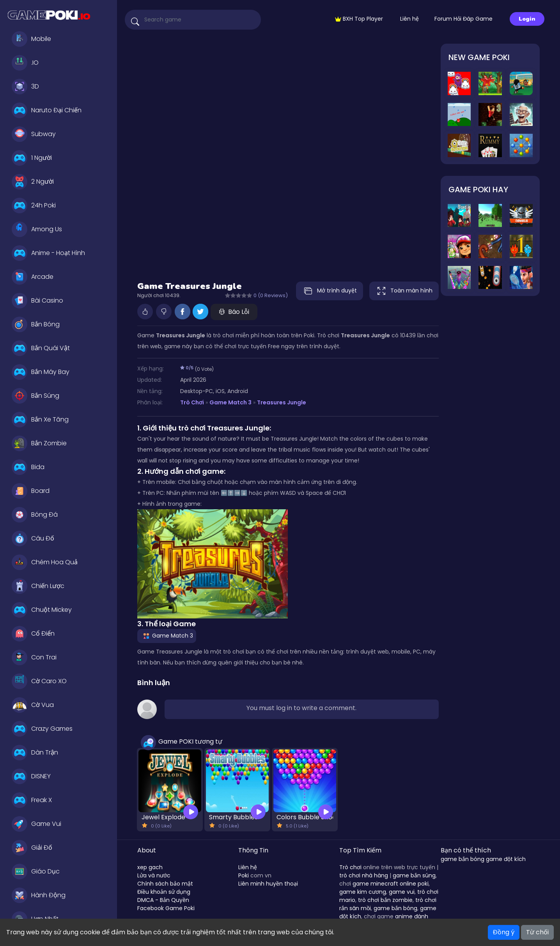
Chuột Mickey (42, 610)
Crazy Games (42, 729)
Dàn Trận (35, 753)
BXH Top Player (359, 19)
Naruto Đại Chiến (47, 110)
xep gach (150, 867)
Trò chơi (350, 867)
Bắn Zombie (39, 443)
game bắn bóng (395, 908)
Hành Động (39, 895)
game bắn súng (414, 875)
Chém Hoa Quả (45, 562)
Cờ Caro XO (39, 681)
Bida (28, 467)
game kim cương (363, 892)
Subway (34, 134)
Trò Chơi (192, 402)
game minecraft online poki (391, 884)
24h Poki (34, 205)
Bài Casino (37, 301)
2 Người (33, 182)
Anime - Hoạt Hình (48, 253)
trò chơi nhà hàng (364, 875)
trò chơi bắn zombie (385, 900)
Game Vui (36, 824)
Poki (244, 875)
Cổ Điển (33, 634)
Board (31, 491)
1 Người (32, 158)
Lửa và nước (154, 875)
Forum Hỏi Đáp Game (463, 19)
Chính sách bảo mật (165, 884)
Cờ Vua (33, 705)
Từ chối (537, 932)
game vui (402, 892)
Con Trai (34, 657)
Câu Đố (33, 539)
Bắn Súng (35, 396)
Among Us (37, 229)
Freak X (32, 800)
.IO (25, 63)
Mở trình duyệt (328, 291)
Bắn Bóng (36, 324)
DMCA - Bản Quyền (163, 900)
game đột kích (506, 859)
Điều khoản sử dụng (164, 892)
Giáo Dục (36, 872)
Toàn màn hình (404, 291)
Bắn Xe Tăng (40, 420)
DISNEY (31, 776)
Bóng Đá (35, 515)
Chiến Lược (38, 586)
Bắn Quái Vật (41, 348)
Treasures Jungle (282, 402)
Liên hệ (409, 19)
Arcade (33, 277)
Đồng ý (504, 932)
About (147, 850)
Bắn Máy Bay (41, 372)
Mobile (31, 39)
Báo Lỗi (234, 312)
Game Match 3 (230, 402)
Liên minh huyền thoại (268, 884)
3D (25, 87)
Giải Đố (32, 848)
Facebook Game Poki (166, 908)
